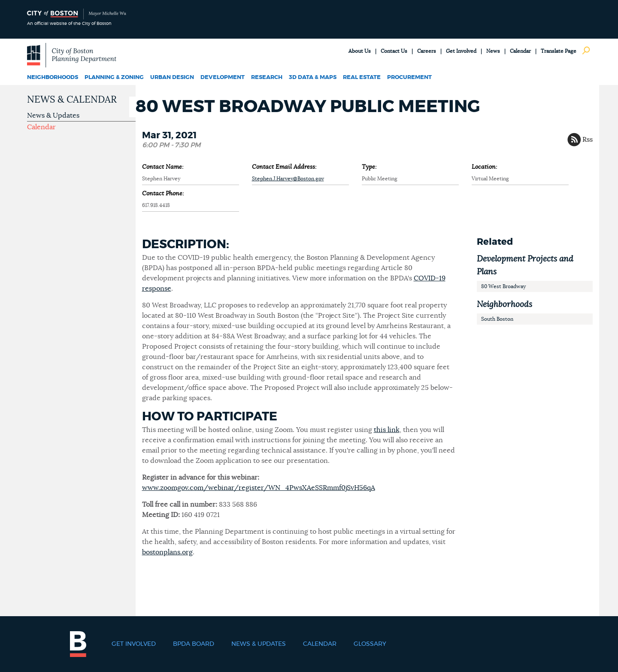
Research (267, 78)
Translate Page (559, 51)
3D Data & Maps (313, 78)
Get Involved (461, 51)
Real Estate (362, 78)
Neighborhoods (53, 78)
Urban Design (172, 78)
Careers (427, 51)
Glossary (370, 644)
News (493, 51)
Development (223, 78)
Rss (588, 140)
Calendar (520, 51)
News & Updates (53, 116)
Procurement (409, 78)
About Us (360, 51)
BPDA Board (194, 644)
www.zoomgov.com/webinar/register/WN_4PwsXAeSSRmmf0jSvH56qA (259, 488)
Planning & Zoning (114, 78)
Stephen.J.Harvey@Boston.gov (288, 179)
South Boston (497, 319)
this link (387, 430)
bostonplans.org (167, 552)
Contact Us (394, 51)
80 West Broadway (503, 286)
